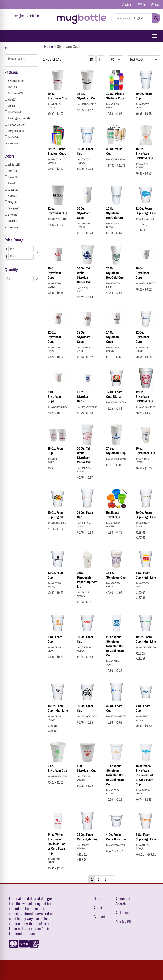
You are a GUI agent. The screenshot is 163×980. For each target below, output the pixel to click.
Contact (99, 917)
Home (98, 899)
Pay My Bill (123, 922)
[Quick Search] (131, 18)
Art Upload (123, 913)
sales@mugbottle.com (27, 16)
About (98, 908)
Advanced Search (123, 901)
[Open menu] (155, 36)
